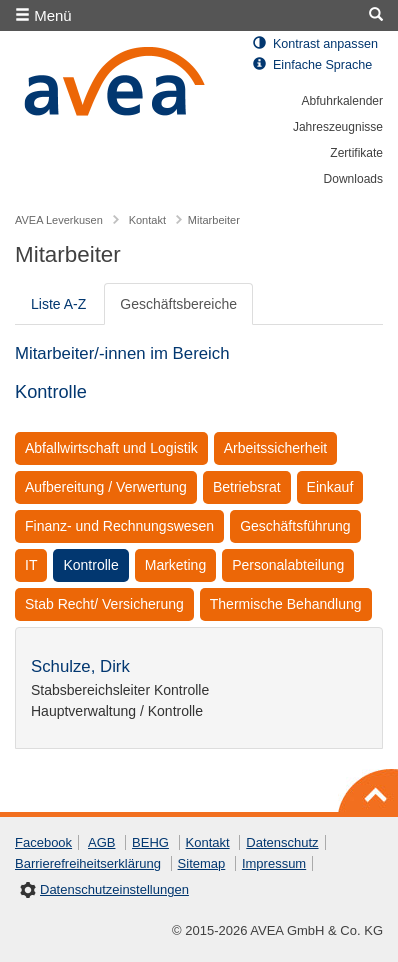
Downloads (353, 179)
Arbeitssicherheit (276, 448)
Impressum (274, 863)
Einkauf (330, 487)
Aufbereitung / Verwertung (106, 487)
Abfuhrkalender (342, 101)
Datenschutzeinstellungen (114, 889)
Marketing (175, 565)
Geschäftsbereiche (178, 304)
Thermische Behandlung (286, 604)
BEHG (150, 842)
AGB (101, 842)
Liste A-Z (58, 304)
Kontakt (208, 842)
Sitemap (202, 863)
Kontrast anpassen (315, 44)
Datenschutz (282, 842)
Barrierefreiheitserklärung (88, 863)
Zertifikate (356, 153)
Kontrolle (90, 565)
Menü (43, 15)
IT (31, 565)
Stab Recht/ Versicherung (104, 604)
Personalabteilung (288, 565)
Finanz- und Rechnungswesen (119, 526)
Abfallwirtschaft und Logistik (111, 448)
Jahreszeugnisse (338, 127)
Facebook (43, 842)
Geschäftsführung (295, 526)
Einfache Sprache (312, 65)
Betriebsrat (247, 487)
